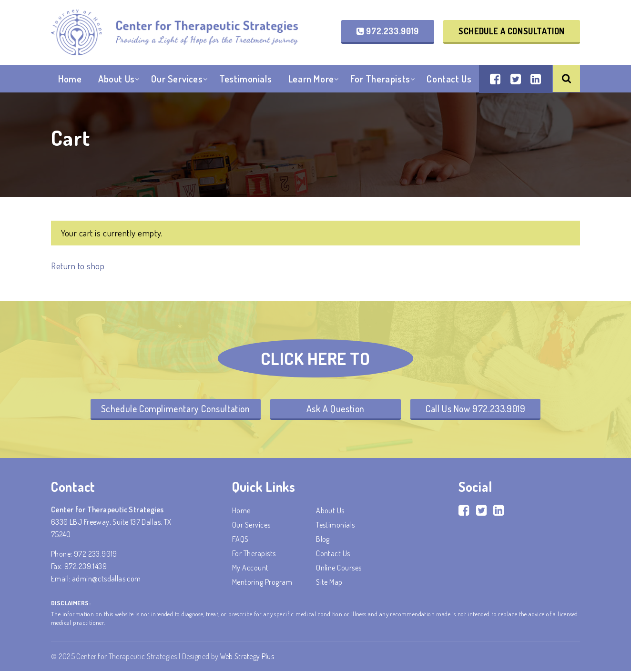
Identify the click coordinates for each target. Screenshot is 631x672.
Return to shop (78, 266)
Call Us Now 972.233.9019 (478, 409)
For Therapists (380, 81)
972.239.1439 (86, 567)
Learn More (311, 81)
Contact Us (449, 81)
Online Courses (339, 569)
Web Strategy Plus (248, 657)
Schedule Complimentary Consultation (172, 409)
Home (70, 81)
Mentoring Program (262, 583)
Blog (323, 540)
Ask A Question (336, 409)
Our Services (177, 81)
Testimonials (245, 81)
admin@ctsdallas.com (107, 580)
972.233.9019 (387, 31)
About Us (117, 81)
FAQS (240, 540)
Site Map (329, 583)
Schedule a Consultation (512, 31)
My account (250, 569)
